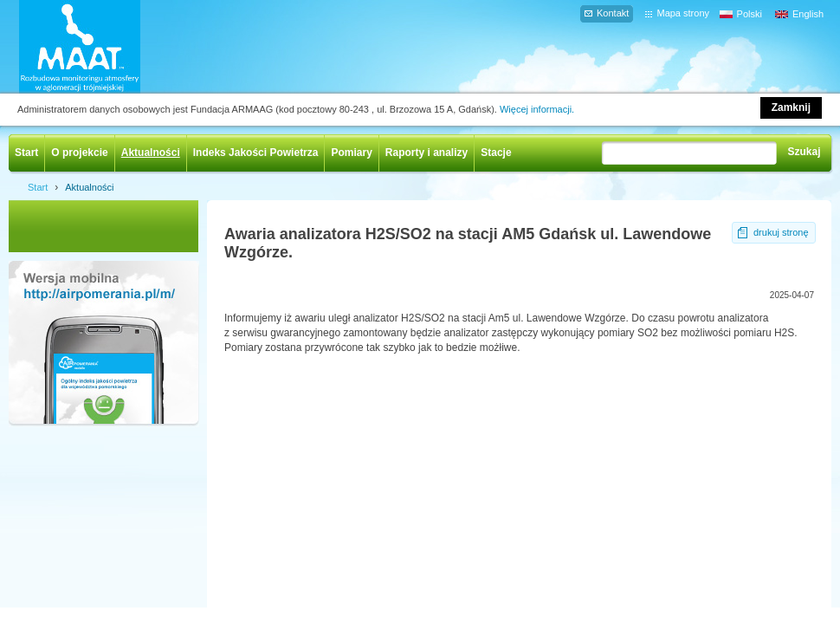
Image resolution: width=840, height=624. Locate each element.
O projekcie (79, 153)
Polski (750, 14)
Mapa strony (683, 13)
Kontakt (613, 13)
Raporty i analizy (426, 153)
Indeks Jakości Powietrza (256, 153)
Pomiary (351, 153)
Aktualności (151, 153)
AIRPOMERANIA (105, 47)
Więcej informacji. (537, 109)
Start (26, 153)
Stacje (496, 153)
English (808, 14)
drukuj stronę (781, 232)
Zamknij (791, 107)
